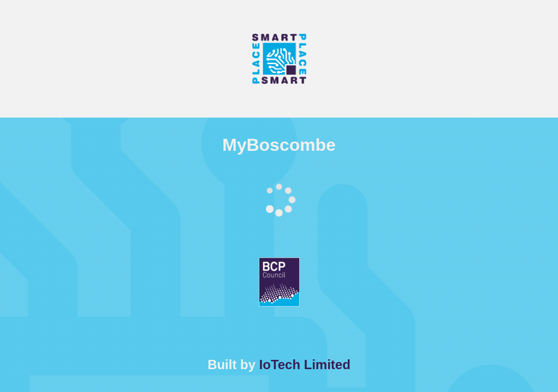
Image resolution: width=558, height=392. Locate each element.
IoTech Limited (305, 365)
